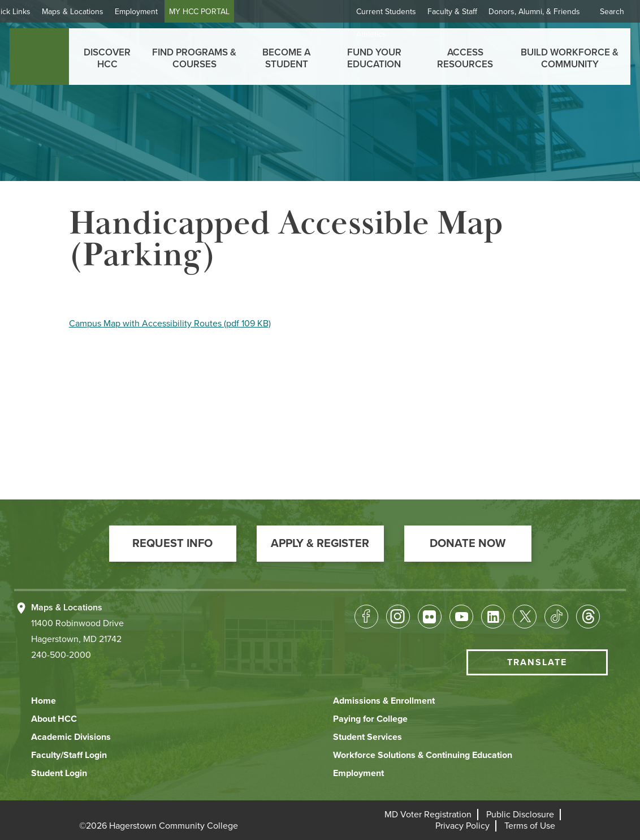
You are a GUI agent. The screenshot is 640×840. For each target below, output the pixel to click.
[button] (173, 544)
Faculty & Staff (452, 12)
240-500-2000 (61, 655)
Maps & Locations (104, 12)
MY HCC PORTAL (231, 12)
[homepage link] (39, 57)
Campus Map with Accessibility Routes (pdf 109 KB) (170, 324)
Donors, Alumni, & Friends (534, 12)
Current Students (386, 12)
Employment (168, 12)
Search (612, 12)
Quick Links (42, 12)
